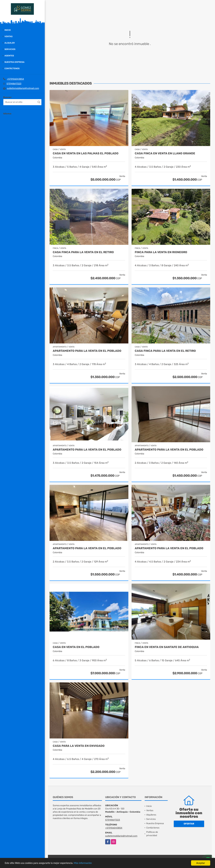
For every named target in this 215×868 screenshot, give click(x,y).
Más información (85, 863)
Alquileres (151, 815)
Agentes (9, 56)
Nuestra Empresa (14, 62)
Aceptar (201, 863)
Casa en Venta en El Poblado (76, 647)
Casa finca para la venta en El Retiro (83, 252)
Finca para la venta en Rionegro (161, 252)
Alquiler (10, 43)
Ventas (8, 36)
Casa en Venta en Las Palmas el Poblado (86, 153)
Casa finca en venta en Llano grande (165, 153)
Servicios (10, 49)
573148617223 (14, 84)
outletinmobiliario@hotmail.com (23, 88)
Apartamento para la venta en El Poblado (87, 351)
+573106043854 (15, 79)
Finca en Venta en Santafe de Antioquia (167, 647)
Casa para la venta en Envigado (79, 746)
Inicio (8, 30)
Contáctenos (12, 68)
